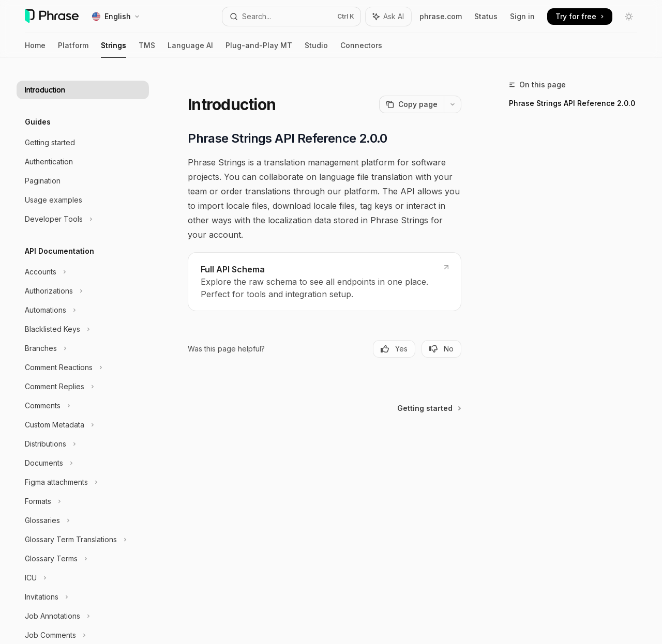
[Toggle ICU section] (83, 578)
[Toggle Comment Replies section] (83, 387)
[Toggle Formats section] (83, 501)
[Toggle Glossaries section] (83, 520)
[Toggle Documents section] (83, 463)
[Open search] (292, 17)
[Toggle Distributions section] (83, 444)
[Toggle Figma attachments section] (83, 482)
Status (486, 16)
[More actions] (453, 104)
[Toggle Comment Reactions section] (83, 367)
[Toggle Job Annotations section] (83, 616)
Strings (114, 49)
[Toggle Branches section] (83, 348)
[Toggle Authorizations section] (83, 291)
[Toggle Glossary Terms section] (83, 559)
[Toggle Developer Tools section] (83, 219)
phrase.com (441, 16)
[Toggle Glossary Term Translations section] (83, 540)
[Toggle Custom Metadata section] (83, 425)
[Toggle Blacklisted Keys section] (83, 329)
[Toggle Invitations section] (83, 597)
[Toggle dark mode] (629, 17)
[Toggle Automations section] (83, 310)
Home (35, 49)
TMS (147, 49)
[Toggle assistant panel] (388, 17)
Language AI (190, 49)
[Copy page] (411, 104)
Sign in (522, 16)
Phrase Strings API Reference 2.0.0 (572, 103)
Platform (73, 49)
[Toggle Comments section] (83, 406)
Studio (316, 49)
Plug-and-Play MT (259, 49)
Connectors (361, 49)
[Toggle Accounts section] (83, 272)
